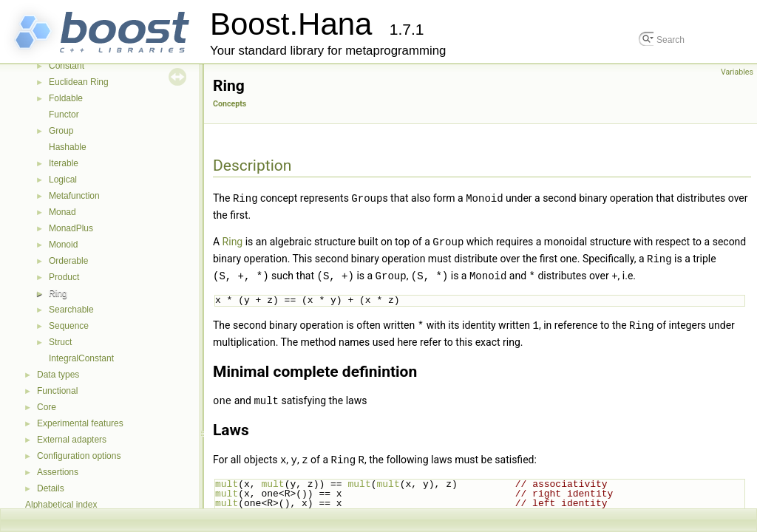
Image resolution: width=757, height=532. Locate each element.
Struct (60, 342)
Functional (57, 391)
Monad (62, 212)
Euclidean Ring (79, 82)
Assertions (58, 472)
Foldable (66, 98)
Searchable (71, 310)
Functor (64, 115)
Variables (737, 72)
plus (272, 508)
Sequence (69, 326)
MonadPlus (71, 228)
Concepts (230, 104)
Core (47, 407)
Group (61, 131)
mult (227, 479)
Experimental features (80, 423)
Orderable (68, 261)
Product (64, 277)
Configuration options (79, 456)
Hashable (68, 147)
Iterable (64, 163)
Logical (63, 180)
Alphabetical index (61, 505)
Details (51, 488)
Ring (58, 293)
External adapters (72, 440)
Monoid (63, 245)
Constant (67, 66)
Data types (58, 375)
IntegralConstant (81, 358)
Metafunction (74, 196)
